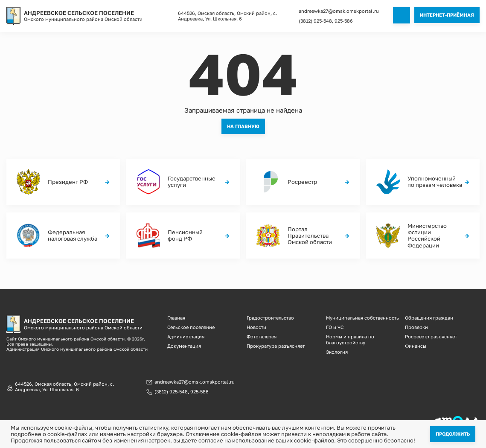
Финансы (416, 344)
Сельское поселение (191, 326)
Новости (256, 326)
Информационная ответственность (362, 420)
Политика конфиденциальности (251, 420)
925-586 (344, 21)
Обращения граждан (429, 317)
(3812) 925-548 (315, 21)
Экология (337, 350)
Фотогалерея (262, 335)
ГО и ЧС (335, 326)
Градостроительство (270, 317)
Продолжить (453, 434)
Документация (184, 344)
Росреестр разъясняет (431, 335)
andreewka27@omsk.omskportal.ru (339, 11)
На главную (243, 126)
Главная (176, 317)
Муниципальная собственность (362, 317)
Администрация (186, 335)
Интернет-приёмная (447, 15)
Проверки (416, 326)
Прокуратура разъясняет (276, 344)
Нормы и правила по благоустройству (350, 338)
